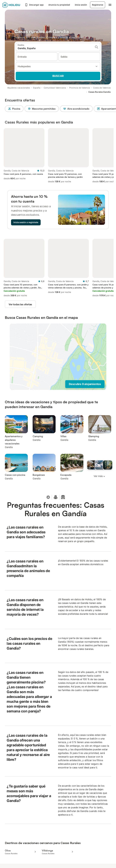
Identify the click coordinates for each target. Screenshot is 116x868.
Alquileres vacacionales (19, 88)
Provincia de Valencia (80, 88)
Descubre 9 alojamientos (85, 384)
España (37, 88)
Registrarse (98, 5)
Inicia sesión (81, 5)
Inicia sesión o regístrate (26, 222)
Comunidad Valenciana (55, 88)
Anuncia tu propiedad (59, 5)
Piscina (14, 109)
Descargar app (34, 5)
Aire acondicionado (76, 109)
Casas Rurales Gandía (99, 92)
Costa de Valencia (102, 88)
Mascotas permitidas (42, 109)
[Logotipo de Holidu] (13, 5)
